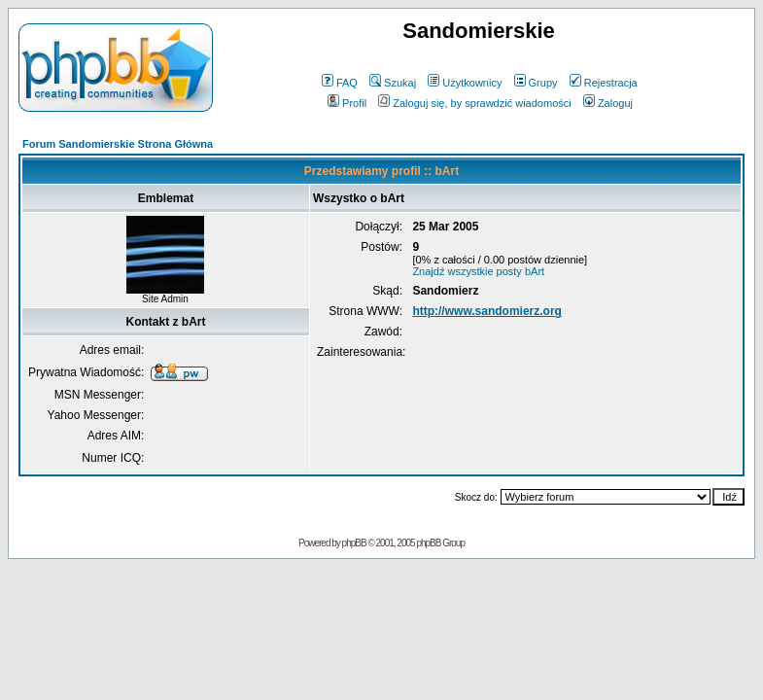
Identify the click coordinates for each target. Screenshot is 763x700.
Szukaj (393, 83)
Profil (347, 103)
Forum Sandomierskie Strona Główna (118, 144)
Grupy (536, 83)
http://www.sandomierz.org (487, 311)
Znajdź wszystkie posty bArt (478, 271)
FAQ (340, 83)
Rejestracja (604, 83)
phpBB (354, 543)
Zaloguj (608, 103)
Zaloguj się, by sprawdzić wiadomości (474, 103)
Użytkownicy (465, 83)
